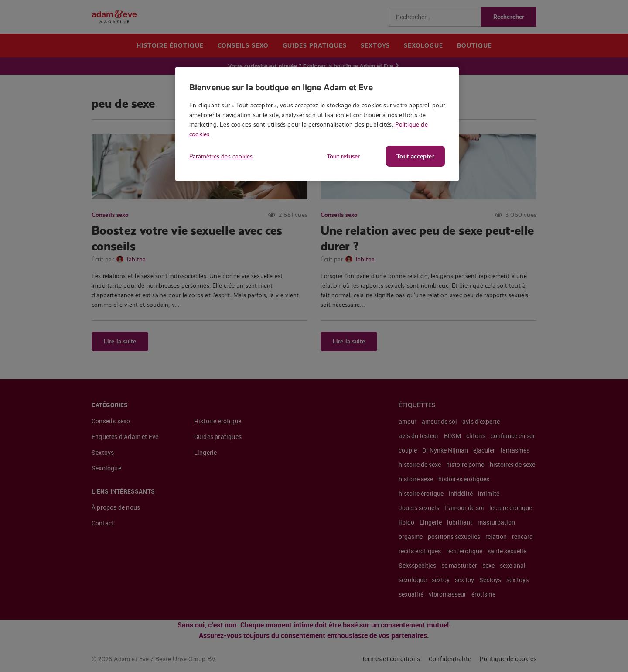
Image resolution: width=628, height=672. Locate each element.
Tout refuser (342, 156)
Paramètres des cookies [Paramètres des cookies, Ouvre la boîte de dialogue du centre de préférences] (221, 156)
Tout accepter (415, 156)
